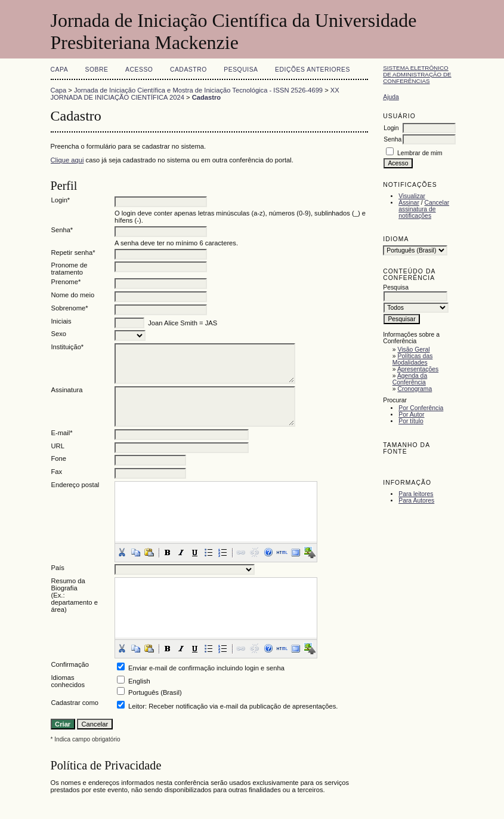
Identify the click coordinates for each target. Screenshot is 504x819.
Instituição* (68, 347)
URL (58, 446)
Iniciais (61, 321)
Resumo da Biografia (68, 584)
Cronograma (415, 389)
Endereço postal (75, 485)
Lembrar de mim (420, 153)
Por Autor (411, 415)
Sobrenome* (70, 308)
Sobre (97, 70)
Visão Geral (413, 350)
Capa (60, 70)
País (58, 568)
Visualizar (412, 196)
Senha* (62, 230)
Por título (411, 421)
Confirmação (70, 664)
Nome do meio (73, 295)
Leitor (137, 706)
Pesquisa (241, 70)
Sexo (59, 334)
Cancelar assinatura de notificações (424, 209)
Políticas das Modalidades (413, 359)
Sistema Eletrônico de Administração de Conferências (417, 74)
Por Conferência (421, 408)
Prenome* (66, 282)
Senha (392, 139)
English (139, 681)
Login (391, 128)
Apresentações (418, 369)
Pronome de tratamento (69, 269)
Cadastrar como (75, 703)
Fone (59, 458)
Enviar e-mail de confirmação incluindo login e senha (206, 668)
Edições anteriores (313, 70)
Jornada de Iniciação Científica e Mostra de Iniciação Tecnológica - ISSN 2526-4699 (198, 90)
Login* (61, 200)
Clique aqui (67, 160)
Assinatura (67, 390)
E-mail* (62, 433)
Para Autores (416, 501)
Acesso (139, 70)
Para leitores (416, 494)
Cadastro (188, 70)
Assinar (409, 203)
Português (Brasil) (155, 692)
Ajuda (391, 97)
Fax (57, 472)
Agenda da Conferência (410, 379)
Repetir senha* (73, 253)
